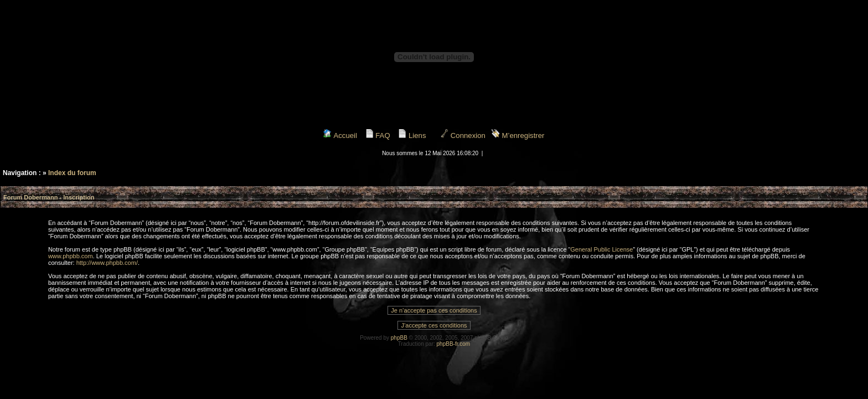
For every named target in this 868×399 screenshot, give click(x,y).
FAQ (378, 135)
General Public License (601, 249)
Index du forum (72, 173)
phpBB (399, 338)
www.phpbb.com (71, 256)
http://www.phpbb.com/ (107, 263)
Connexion (463, 135)
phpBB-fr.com (454, 344)
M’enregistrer (518, 135)
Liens (412, 135)
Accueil (340, 135)
